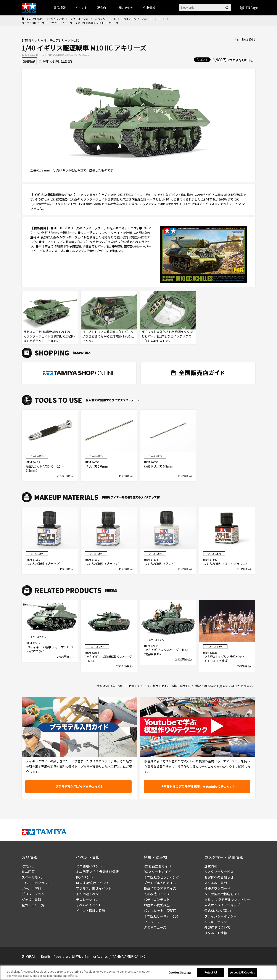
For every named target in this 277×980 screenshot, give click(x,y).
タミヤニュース (155, 927)
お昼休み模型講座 (157, 905)
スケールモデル (79, 19)
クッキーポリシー (217, 922)
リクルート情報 (216, 933)
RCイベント (85, 877)
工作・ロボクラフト (36, 883)
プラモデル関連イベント (94, 888)
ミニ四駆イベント (89, 866)
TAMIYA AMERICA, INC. (129, 956)
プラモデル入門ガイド (160, 883)
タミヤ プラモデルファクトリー (227, 899)
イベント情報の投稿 (91, 911)
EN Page (249, 8)
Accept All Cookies (243, 973)
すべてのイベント (89, 905)
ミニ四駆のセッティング (161, 877)
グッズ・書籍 (31, 899)
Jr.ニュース (152, 922)
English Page (51, 956)
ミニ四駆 (28, 872)
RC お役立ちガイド (157, 866)
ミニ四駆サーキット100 (161, 916)
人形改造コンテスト (158, 894)
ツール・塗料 (31, 888)
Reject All (211, 973)
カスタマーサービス (219, 872)
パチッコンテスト (157, 899)
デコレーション (33, 894)
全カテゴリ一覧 (33, 905)
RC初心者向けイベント (93, 883)
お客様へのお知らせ (219, 877)
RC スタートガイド (157, 872)
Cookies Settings (180, 973)
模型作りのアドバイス (160, 888)
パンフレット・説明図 (160, 911)
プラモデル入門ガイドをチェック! (79, 786)
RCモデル (29, 866)
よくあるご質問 (216, 883)
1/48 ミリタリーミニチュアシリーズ (143, 19)
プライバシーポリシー (221, 916)
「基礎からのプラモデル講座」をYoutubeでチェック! (197, 786)
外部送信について (217, 927)
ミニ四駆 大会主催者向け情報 (97, 872)
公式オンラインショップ (222, 905)
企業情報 (211, 866)
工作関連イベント (89, 894)
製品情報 (60, 8)
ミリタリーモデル (105, 19)
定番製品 (29, 61)
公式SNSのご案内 (217, 911)
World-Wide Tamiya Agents (87, 956)
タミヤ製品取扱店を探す (222, 894)
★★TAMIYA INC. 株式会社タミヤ (45, 19)
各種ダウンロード (217, 888)
